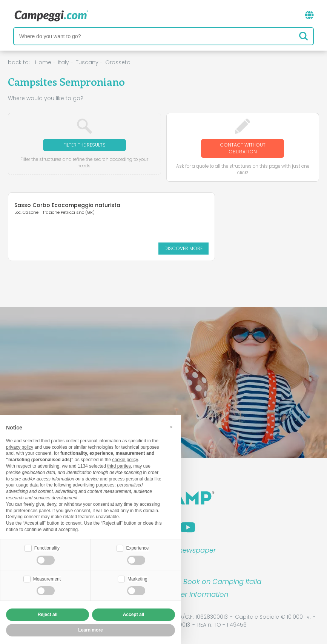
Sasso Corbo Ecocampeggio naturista (54, 208)
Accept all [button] (134, 615)
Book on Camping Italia (222, 581)
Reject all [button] (48, 615)
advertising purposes (94, 485)
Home (43, 62)
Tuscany (87, 62)
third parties (119, 466)
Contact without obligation (243, 148)
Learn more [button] (90, 630)
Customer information (191, 594)
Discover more (75, 248)
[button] (171, 427)
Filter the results (84, 145)
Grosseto (118, 62)
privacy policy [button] (20, 447)
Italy (64, 62)
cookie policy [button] (125, 460)
